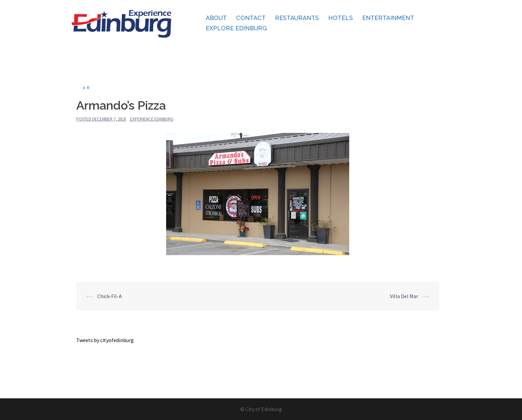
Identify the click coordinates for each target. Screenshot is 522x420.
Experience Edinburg (152, 119)
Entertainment (388, 18)
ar (87, 88)
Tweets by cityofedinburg (105, 340)
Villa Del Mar (404, 296)
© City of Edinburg (261, 409)
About (216, 18)
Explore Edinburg (236, 28)
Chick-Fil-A (110, 296)
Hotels (341, 18)
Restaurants (297, 18)
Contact (251, 18)
